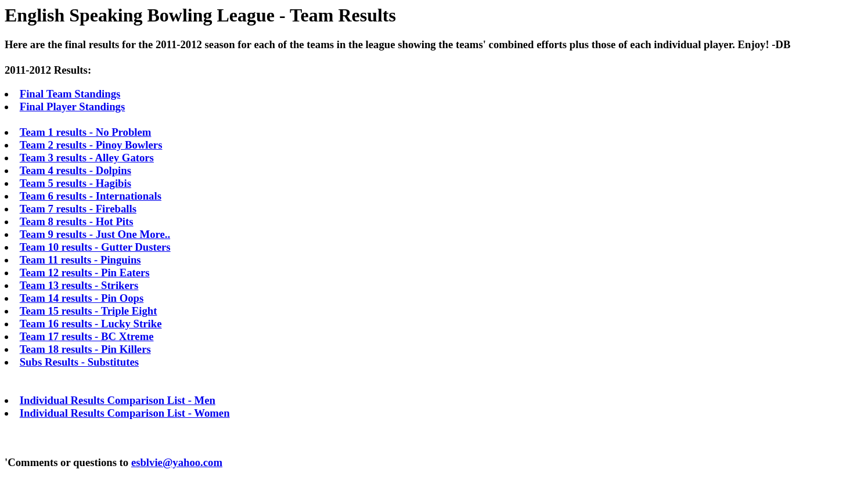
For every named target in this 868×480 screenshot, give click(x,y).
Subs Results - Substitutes (79, 362)
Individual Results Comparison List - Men (118, 400)
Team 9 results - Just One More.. (95, 234)
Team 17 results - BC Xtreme (87, 336)
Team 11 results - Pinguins (80, 260)
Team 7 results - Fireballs (78, 209)
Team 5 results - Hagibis (75, 183)
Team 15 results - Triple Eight (89, 311)
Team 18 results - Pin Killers (85, 349)
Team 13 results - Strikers (79, 285)
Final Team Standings (70, 94)
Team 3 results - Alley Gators (87, 158)
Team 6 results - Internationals (91, 196)
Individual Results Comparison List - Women (125, 413)
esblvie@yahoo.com (177, 462)
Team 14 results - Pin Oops (82, 298)
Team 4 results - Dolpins (75, 170)
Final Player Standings (73, 107)
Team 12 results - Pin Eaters (85, 273)
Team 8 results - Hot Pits (77, 221)
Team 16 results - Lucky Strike (91, 324)
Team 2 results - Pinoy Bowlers (91, 145)
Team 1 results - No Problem (86, 132)
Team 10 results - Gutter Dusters (95, 247)
